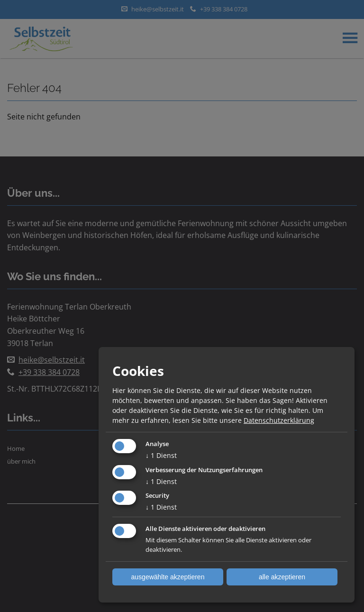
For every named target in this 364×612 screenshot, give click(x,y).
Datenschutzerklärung (279, 420)
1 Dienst (161, 455)
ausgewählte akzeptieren (168, 577)
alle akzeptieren (282, 577)
